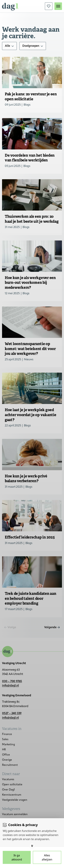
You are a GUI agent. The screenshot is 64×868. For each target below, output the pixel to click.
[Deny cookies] (47, 857)
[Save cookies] (17, 857)
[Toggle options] (32, 846)
